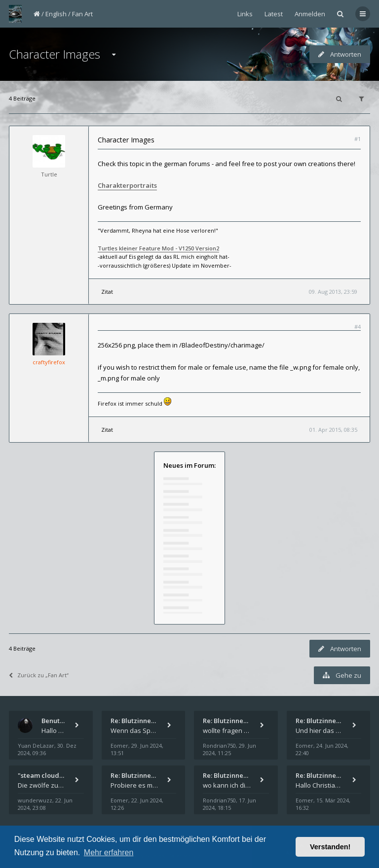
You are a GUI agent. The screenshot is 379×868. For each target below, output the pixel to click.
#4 (358, 327)
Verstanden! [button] (330, 847)
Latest (274, 14)
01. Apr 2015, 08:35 (333, 430)
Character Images (55, 54)
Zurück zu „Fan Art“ (39, 675)
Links (245, 14)
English (56, 14)
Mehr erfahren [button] (109, 852)
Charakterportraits (127, 185)
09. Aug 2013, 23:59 (333, 292)
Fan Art (82, 14)
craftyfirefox (49, 362)
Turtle (49, 174)
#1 (358, 139)
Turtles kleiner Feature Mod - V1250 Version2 (158, 248)
